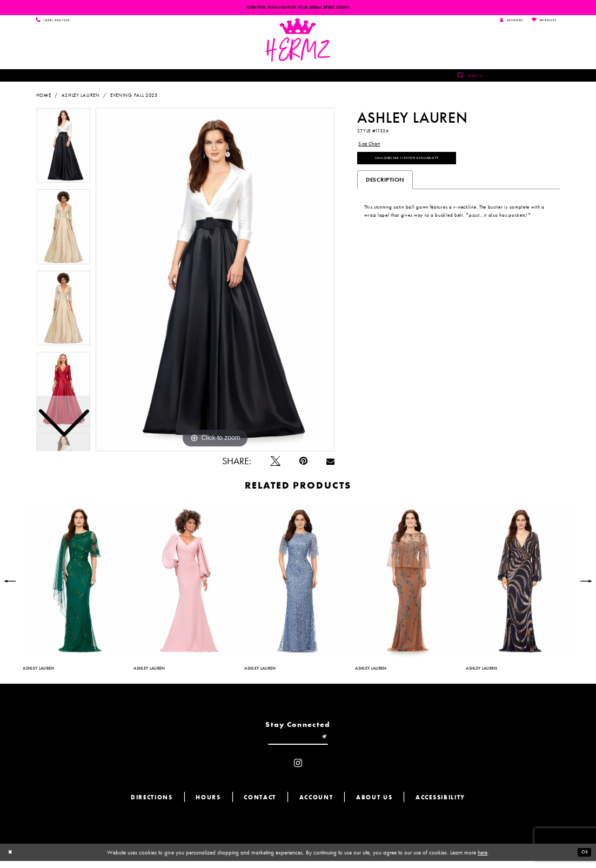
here (483, 859)
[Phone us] (59, 22)
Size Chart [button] (371, 147)
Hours (208, 805)
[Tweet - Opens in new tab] (276, 464)
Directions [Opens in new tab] (152, 805)
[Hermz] (298, 43)
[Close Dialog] (12, 859)
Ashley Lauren (81, 98)
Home (44, 98)
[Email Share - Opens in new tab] (330, 464)
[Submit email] (332, 742)
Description (385, 189)
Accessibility (440, 805)
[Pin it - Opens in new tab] (303, 464)
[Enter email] (298, 742)
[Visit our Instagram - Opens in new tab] (298, 771)
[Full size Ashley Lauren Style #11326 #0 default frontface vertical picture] (215, 282)
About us (374, 805)
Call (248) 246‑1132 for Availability (424, 165)
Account (316, 805)
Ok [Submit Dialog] (583, 859)
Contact (260, 805)
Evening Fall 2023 (134, 98)
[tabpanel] (215, 282)
